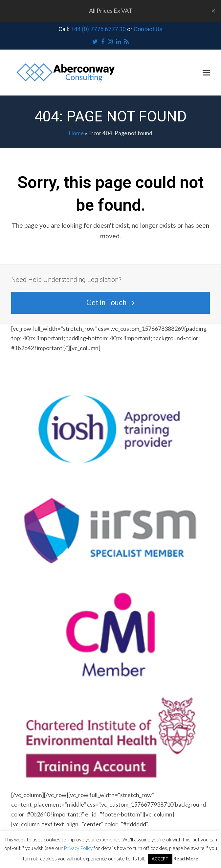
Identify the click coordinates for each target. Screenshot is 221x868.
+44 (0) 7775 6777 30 (98, 29)
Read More (186, 858)
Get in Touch (110, 302)
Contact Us (148, 29)
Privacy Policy (78, 848)
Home (76, 133)
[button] (206, 73)
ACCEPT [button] (160, 859)
